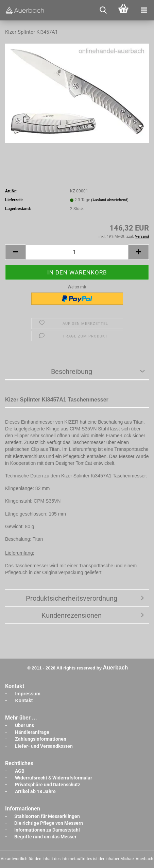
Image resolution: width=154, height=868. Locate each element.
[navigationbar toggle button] (144, 10)
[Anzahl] (77, 252)
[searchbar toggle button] (103, 10)
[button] (15, 252)
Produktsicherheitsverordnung (72, 598)
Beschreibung (72, 372)
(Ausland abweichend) (110, 200)
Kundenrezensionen (72, 615)
